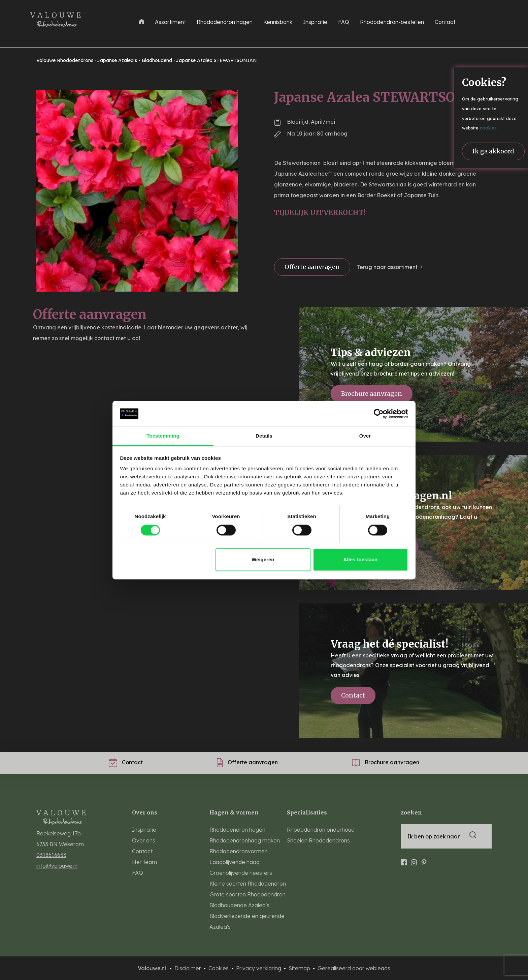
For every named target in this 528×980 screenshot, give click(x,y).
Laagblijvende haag (235, 862)
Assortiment (170, 22)
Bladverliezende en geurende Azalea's (247, 921)
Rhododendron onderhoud (321, 830)
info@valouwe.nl (57, 866)
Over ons (144, 840)
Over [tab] (365, 436)
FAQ (344, 22)
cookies (488, 128)
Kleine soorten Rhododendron (248, 884)
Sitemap (300, 968)
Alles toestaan (361, 560)
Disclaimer (188, 968)
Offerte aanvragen (312, 267)
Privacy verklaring (259, 968)
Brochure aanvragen (372, 394)
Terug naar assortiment (387, 267)
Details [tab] (264, 436)
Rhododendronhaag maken (245, 840)
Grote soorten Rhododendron (247, 894)
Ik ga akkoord (493, 151)
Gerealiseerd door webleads (354, 968)
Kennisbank (278, 22)
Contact (445, 22)
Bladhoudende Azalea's (239, 905)
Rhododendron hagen (225, 22)
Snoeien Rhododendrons (318, 840)
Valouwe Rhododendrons (65, 60)
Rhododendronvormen (239, 851)
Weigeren (263, 560)
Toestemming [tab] (163, 436)
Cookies (219, 968)
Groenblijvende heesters (241, 873)
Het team (144, 862)
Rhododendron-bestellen (392, 22)
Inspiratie (315, 22)
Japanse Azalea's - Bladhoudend (135, 60)
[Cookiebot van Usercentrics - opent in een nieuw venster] (379, 414)
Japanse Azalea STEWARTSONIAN (217, 60)
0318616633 (51, 855)
